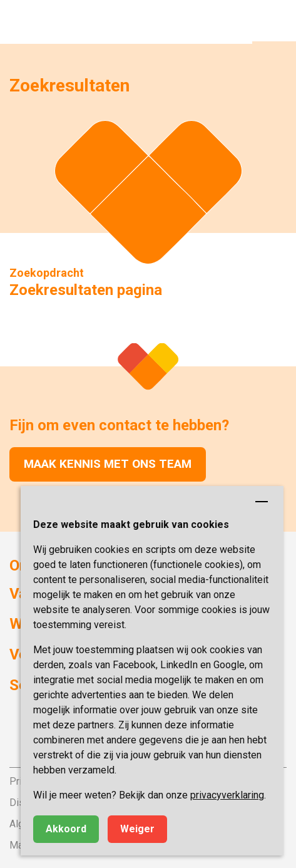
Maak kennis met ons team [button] (108, 464)
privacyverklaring (227, 795)
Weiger (137, 829)
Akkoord (66, 829)
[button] (274, 22)
